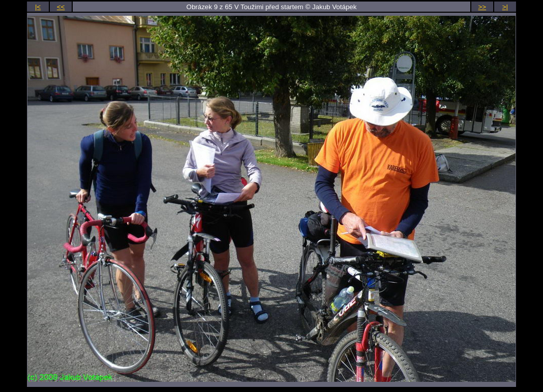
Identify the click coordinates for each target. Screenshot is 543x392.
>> (482, 7)
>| (505, 7)
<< (61, 7)
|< (38, 7)
